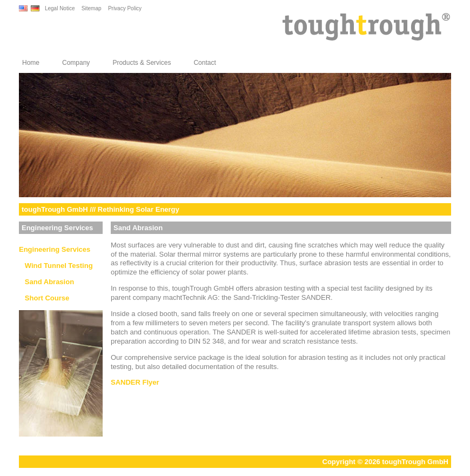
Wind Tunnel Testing (56, 266)
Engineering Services (55, 249)
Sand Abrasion (46, 282)
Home (31, 63)
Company (76, 63)
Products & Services (142, 63)
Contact (204, 63)
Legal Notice (60, 8)
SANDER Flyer (135, 382)
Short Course (44, 298)
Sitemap (92, 8)
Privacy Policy (125, 8)
